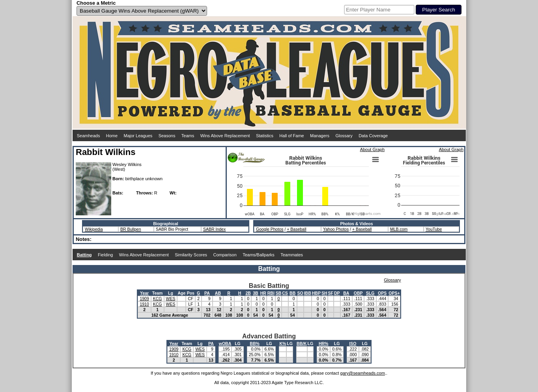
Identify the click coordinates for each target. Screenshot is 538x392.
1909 (144, 299)
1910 (144, 304)
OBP (358, 293)
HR (263, 293)
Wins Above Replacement (225, 136)
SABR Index (214, 229)
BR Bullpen (131, 229)
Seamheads (89, 136)
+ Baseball (296, 229)
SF (331, 293)
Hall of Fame (291, 136)
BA (346, 293)
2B (248, 293)
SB (279, 293)
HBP (316, 293)
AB (218, 293)
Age (181, 293)
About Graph (372, 149)
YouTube (434, 229)
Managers (320, 136)
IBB (308, 293)
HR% (324, 343)
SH (324, 293)
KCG (158, 299)
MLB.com (399, 229)
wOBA (225, 343)
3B (255, 293)
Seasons (167, 136)
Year (144, 293)
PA (207, 293)
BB (292, 293)
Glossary (344, 136)
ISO (353, 343)
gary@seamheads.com (363, 373)
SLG (370, 293)
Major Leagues (138, 136)
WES (171, 299)
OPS (382, 293)
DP (337, 293)
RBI (271, 293)
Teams (188, 136)
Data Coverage (373, 136)
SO (300, 293)
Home (112, 136)
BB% (255, 343)
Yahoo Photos (336, 229)
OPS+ (394, 293)
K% (283, 343)
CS (285, 293)
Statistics (265, 136)
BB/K (302, 343)
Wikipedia (94, 229)
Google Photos (270, 229)
